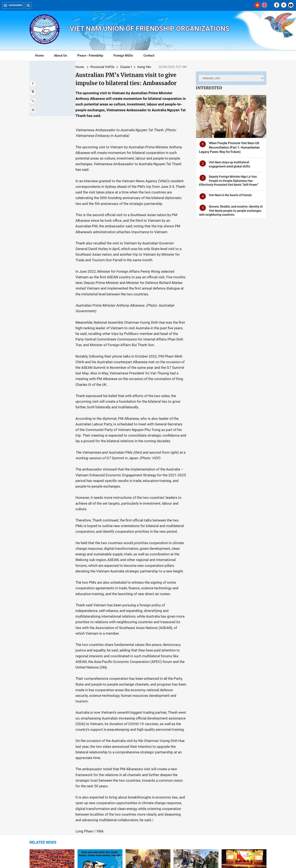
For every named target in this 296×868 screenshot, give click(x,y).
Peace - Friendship (90, 56)
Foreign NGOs (123, 56)
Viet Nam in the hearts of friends (230, 195)
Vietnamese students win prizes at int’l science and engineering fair (52, 804)
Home (39, 56)
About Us (60, 56)
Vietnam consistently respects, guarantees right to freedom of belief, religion (99, 804)
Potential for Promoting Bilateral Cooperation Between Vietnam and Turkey (195, 758)
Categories (13, 5)
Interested (209, 88)
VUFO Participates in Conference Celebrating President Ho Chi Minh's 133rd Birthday (147, 806)
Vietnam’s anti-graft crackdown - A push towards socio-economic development (100, 758)
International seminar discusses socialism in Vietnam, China (244, 756)
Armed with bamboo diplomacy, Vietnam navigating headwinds (243, 802)
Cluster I (89, 67)
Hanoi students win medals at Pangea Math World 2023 (194, 802)
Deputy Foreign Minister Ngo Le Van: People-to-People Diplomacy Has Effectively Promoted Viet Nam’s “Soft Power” (229, 181)
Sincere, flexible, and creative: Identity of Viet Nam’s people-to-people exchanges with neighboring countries (231, 211)
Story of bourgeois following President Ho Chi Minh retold (146, 756)
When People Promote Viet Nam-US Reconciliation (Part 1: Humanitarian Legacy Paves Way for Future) (229, 147)
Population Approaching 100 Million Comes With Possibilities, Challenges (50, 758)
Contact (149, 56)
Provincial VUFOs (66, 67)
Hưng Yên (108, 67)
